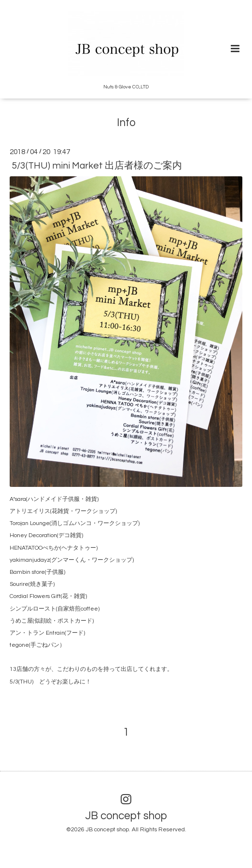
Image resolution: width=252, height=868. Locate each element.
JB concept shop (126, 816)
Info (126, 123)
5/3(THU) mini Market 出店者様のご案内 (97, 166)
